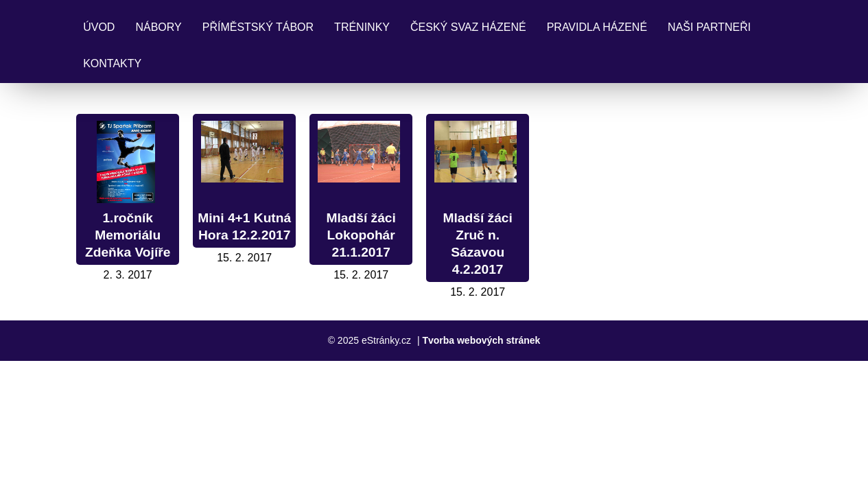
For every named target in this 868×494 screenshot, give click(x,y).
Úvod (99, 27)
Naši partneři (709, 27)
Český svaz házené (468, 27)
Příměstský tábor (258, 27)
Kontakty (112, 63)
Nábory (158, 27)
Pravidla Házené (597, 27)
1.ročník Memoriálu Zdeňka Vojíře (128, 235)
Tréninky (362, 27)
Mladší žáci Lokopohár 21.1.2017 (361, 235)
